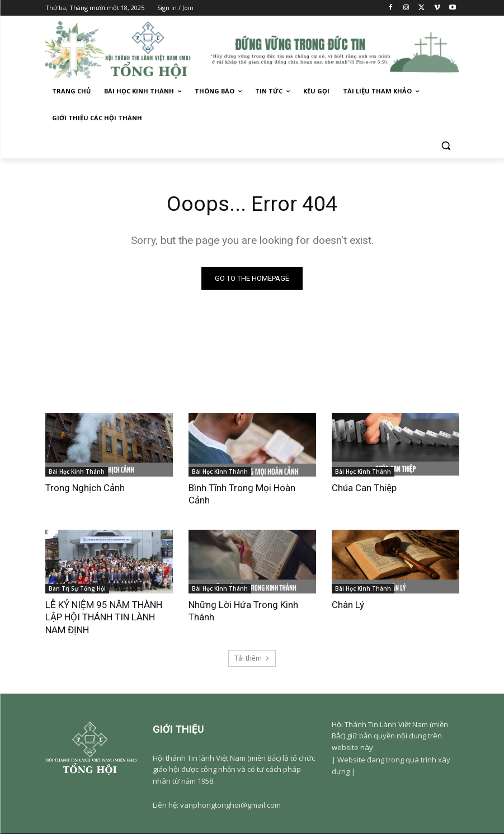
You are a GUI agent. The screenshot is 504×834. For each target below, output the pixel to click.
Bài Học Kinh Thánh (77, 472)
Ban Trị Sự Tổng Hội (77, 589)
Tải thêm (252, 659)
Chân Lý (348, 605)
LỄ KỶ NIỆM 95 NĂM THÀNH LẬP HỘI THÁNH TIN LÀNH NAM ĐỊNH (104, 618)
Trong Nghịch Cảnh (85, 488)
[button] (446, 145)
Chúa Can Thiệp (364, 488)
